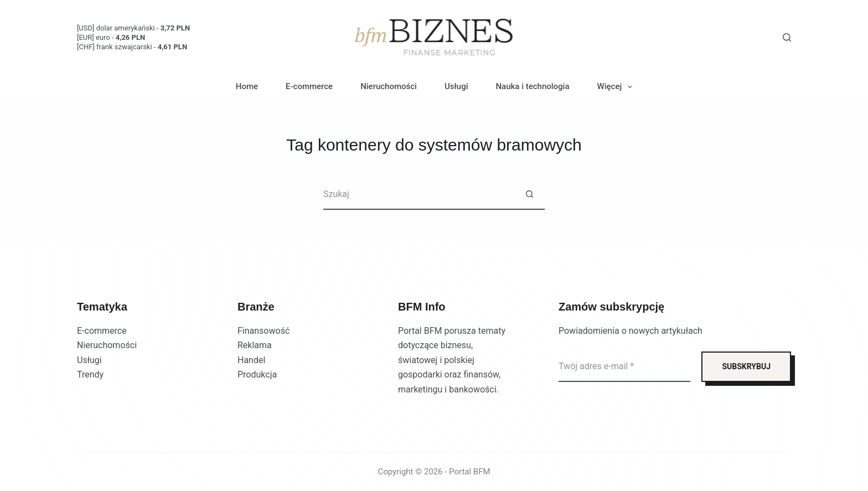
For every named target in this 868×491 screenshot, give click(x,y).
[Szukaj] (787, 37)
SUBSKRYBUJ (746, 366)
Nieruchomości (389, 86)
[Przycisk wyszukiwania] (529, 195)
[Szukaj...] (419, 195)
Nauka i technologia (532, 86)
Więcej (617, 87)
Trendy (90, 374)
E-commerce (309, 86)
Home (247, 86)
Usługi (456, 86)
